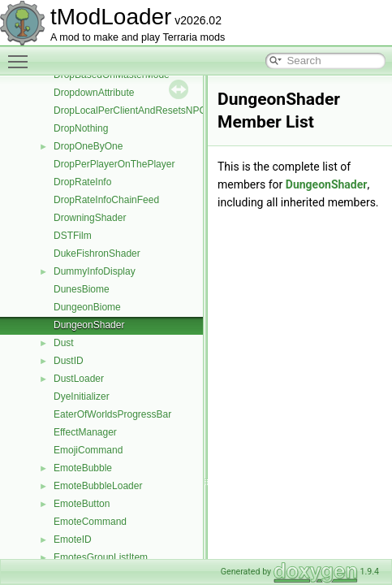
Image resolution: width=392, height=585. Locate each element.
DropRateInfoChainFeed (106, 200)
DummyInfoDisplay (95, 271)
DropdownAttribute (94, 93)
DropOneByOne (88, 146)
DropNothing (81, 128)
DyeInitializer (82, 396)
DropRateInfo (82, 182)
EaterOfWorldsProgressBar (112, 414)
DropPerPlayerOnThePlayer (114, 164)
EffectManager (85, 432)
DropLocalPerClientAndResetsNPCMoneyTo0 (152, 110)
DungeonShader (89, 325)
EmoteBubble (83, 468)
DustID (69, 361)
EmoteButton (82, 504)
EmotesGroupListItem (101, 557)
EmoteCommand (90, 522)
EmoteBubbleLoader (98, 486)
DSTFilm (73, 236)
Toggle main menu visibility (22, 54)
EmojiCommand (88, 450)
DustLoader (79, 379)
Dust (64, 343)
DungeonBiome (87, 307)
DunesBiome (82, 289)
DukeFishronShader (97, 253)
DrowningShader (90, 218)
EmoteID (73, 539)
